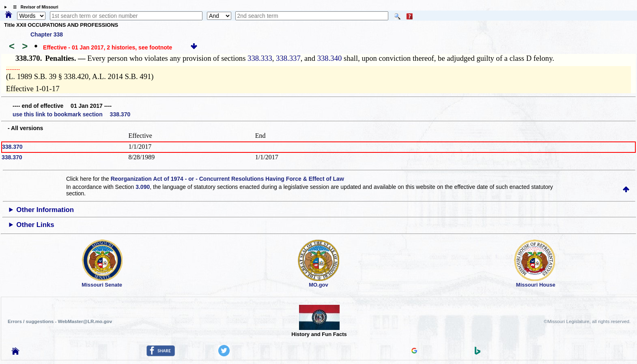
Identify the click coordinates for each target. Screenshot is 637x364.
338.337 (288, 58)
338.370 (12, 147)
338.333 (260, 58)
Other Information (45, 210)
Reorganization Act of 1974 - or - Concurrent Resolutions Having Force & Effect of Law (227, 179)
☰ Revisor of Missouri (34, 7)
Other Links (35, 225)
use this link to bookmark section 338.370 (71, 114)
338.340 (330, 58)
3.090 (143, 187)
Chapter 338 (47, 34)
